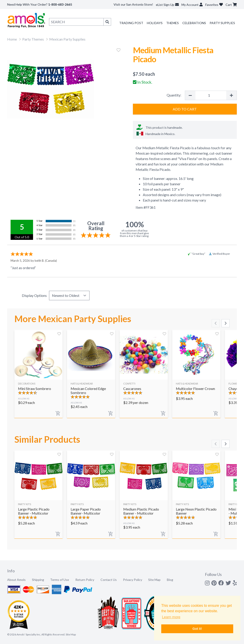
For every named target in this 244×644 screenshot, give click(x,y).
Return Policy (85, 580)
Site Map (154, 580)
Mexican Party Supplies (67, 39)
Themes (172, 23)
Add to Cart (185, 109)
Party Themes (33, 39)
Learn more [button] (171, 617)
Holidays (155, 23)
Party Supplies (222, 23)
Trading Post (131, 23)
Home (12, 39)
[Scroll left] (216, 323)
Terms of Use (60, 580)
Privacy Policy (133, 580)
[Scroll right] (226, 323)
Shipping (38, 580)
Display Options (34, 295)
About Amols (16, 580)
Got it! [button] (197, 629)
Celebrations (194, 23)
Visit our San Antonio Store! (133, 4)
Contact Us (109, 580)
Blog (170, 580)
